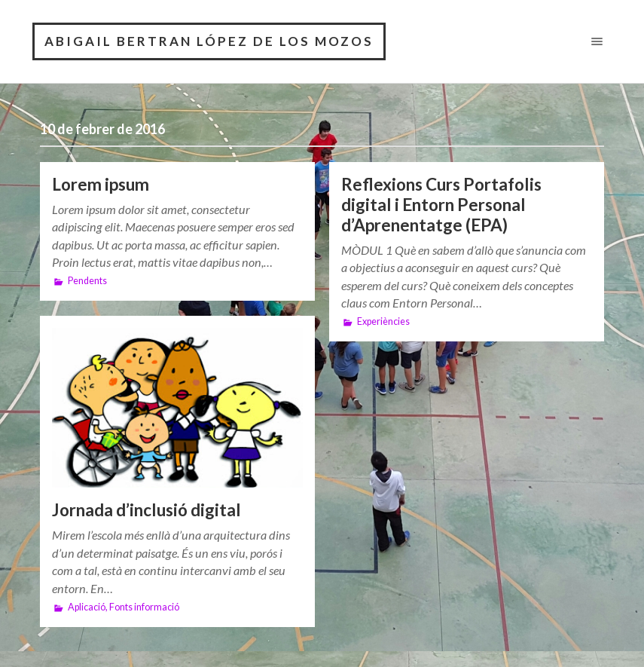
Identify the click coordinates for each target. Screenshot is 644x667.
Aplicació (87, 607)
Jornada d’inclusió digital (147, 510)
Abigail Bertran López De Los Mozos (209, 41)
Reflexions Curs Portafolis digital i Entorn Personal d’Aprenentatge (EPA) (441, 205)
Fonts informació (144, 607)
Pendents (87, 281)
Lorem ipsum (101, 184)
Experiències (383, 321)
